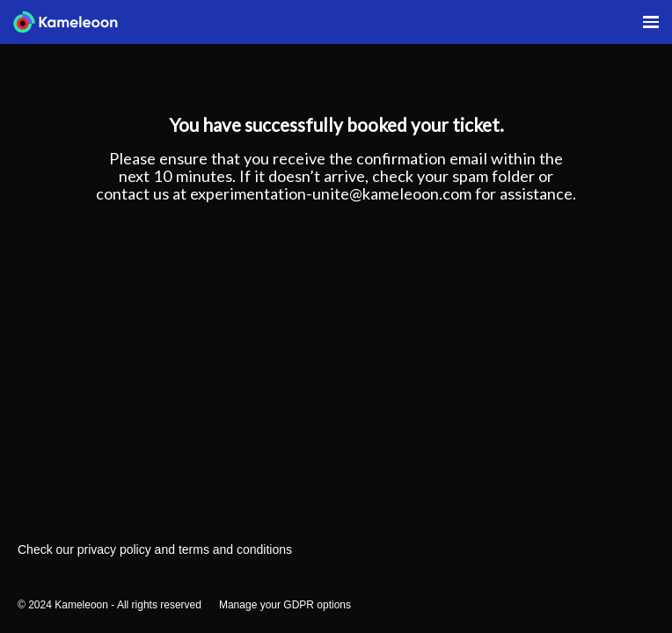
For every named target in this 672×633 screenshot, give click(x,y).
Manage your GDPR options (285, 605)
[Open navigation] (651, 22)
